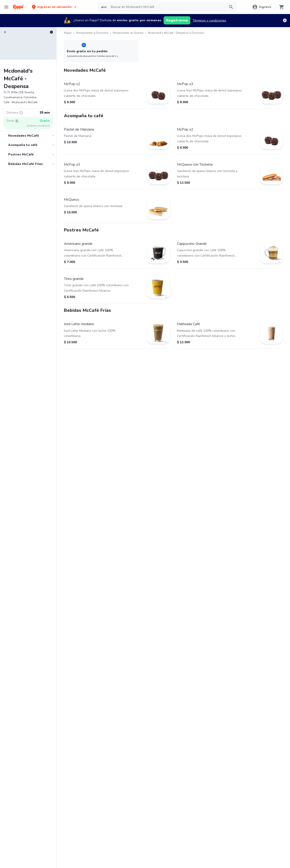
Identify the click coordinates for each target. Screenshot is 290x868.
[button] (54, 7)
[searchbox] (167, 7)
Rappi (68, 33)
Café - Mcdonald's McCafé (20, 102)
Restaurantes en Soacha (128, 33)
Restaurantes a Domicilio (92, 33)
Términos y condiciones (209, 20)
